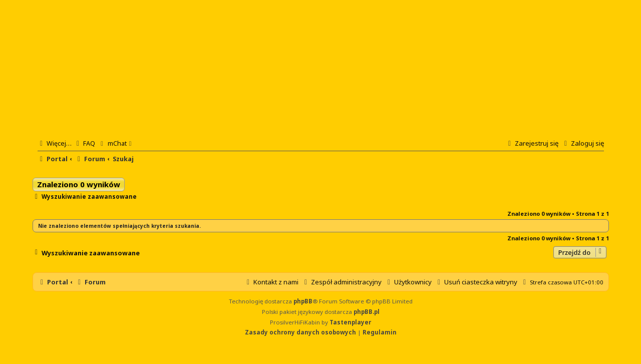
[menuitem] (85, 143)
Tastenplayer (350, 322)
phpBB (303, 301)
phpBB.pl (367, 312)
